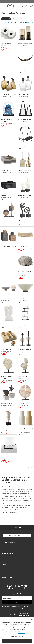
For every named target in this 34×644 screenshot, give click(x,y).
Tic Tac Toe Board (6, 349)
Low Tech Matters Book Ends (24, 273)
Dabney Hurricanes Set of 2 (25, 44)
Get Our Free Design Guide (17, 535)
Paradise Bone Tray (23, 246)
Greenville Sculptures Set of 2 (8, 247)
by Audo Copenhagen (24, 433)
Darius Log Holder (23, 145)
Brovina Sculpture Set (7, 404)
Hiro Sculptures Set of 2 (24, 196)
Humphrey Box (5, 196)
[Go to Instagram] (16, 614)
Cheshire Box (4, 170)
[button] (2, 6)
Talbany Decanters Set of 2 (25, 170)
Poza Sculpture (5, 324)
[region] (17, 631)
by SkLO (3, 460)
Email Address (7, 598)
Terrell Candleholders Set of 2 (25, 350)
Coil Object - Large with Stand (7, 457)
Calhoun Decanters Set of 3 (8, 94)
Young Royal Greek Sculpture (23, 378)
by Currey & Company (7, 123)
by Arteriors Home (23, 46)
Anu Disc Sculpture (23, 404)
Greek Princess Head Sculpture (6, 378)
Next (34, 466)
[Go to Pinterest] (11, 614)
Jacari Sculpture (22, 69)
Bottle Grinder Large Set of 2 (25, 430)
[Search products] (23, 6)
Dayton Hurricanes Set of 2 (25, 120)
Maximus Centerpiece (24, 299)
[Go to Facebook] (6, 614)
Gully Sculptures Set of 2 (24, 221)
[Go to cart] (31, 6)
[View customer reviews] (24, 614)
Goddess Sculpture (6, 429)
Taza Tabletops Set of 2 (7, 299)
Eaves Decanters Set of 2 (25, 94)
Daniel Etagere (22, 324)
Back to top (17, 527)
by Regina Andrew (6, 351)
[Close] (32, 620)
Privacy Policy (5, 608)
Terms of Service (16, 608)
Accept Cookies (17, 641)
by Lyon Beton (5, 47)
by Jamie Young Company (25, 248)
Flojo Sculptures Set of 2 (8, 221)
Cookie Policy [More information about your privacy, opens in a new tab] (22, 633)
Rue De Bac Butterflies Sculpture (7, 121)
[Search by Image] (27, 6)
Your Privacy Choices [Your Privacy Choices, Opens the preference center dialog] (17, 637)
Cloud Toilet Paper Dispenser (6, 45)
